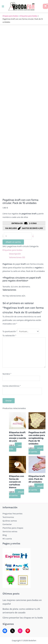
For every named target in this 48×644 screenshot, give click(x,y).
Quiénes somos (10, 521)
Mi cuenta (7, 539)
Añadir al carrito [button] (36, 450)
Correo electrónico (12, 386)
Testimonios (8, 517)
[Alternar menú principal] (3, 6)
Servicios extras (10, 531)
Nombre (7, 374)
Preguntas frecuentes (12, 514)
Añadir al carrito (13, 242)
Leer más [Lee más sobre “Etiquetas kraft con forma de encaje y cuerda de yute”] (15, 447)
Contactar (7, 524)
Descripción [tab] (15, 254)
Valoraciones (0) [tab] (17, 257)
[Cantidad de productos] (18, 236)
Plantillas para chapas (13, 528)
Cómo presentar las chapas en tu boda (23, 618)
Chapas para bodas (10, 16)
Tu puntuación (10, 331)
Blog (5, 535)
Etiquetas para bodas (29, 16)
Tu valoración (9, 335)
